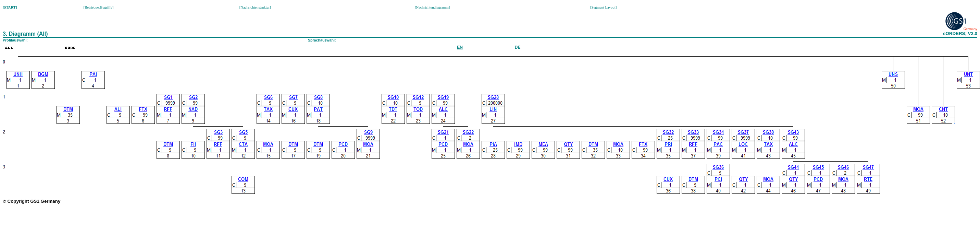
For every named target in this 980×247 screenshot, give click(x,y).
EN (460, 47)
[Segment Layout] (603, 7)
